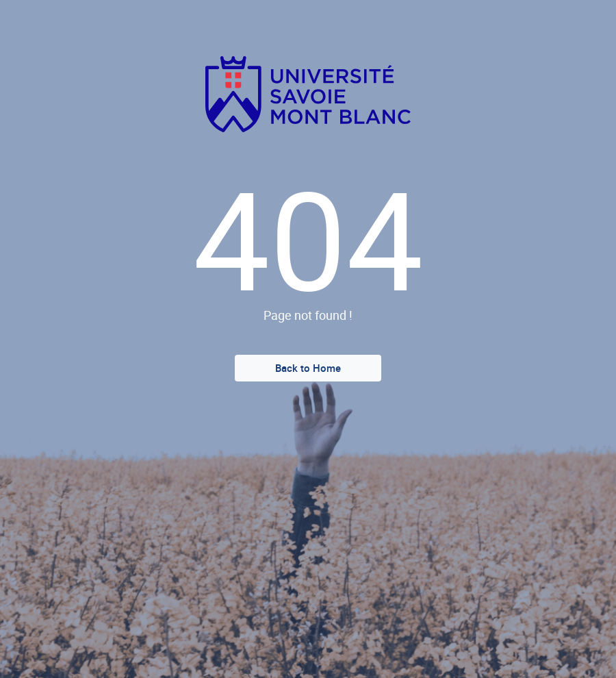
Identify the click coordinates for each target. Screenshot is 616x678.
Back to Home (308, 368)
